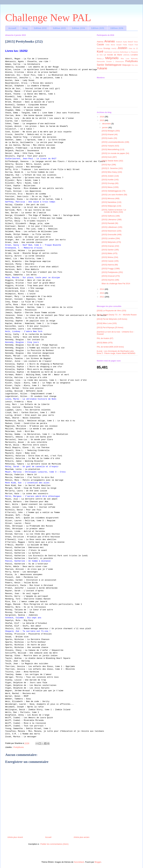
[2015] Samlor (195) (110, 250)
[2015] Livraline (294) (111, 238)
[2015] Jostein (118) (110, 176)
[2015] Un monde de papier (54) (115, 153)
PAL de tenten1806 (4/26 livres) (110, 347)
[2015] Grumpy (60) (110, 183)
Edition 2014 (79, 28)
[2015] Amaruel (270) (111, 276)
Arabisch (119, 42)
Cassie (100, 44)
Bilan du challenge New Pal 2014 (116, 284)
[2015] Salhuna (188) (111, 216)
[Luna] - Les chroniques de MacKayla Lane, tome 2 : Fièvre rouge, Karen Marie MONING (116, 352)
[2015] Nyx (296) (109, 165)
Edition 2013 (59, 28)
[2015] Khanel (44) (110, 134)
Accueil (12, 28)
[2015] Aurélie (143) (110, 180)
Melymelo (112, 58)
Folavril (131, 45)
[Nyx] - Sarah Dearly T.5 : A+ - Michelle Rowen (117, 315)
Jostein (122, 48)
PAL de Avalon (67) (105, 338)
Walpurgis (126, 65)
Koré (100, 51)
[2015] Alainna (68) (110, 265)
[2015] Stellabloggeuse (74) (113, 191)
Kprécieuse (108, 52)
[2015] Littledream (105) (112, 227)
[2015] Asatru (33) (109, 138)
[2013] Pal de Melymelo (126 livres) (112, 319)
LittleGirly (126, 55)
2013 (102, 293)
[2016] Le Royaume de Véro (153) (111, 311)
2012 (102, 297)
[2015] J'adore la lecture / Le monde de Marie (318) (114, 211)
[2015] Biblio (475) (109, 253)
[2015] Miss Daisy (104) (112, 172)
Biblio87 (131, 42)
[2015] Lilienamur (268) (112, 220)
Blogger (98, 862)
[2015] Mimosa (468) (110, 198)
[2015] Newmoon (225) (111, 231)
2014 (102, 289)
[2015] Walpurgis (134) (111, 206)
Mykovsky (134, 59)
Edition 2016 (117, 28)
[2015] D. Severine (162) (112, 168)
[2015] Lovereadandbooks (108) (115, 142)
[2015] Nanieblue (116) (111, 202)
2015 (102, 120)
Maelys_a (100, 59)
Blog (25, 28)
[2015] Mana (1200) (110, 187)
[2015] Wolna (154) (110, 257)
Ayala (125, 42)
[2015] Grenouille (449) (111, 235)
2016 (102, 117)
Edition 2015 (98, 28)
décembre (107, 124)
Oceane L (110, 62)
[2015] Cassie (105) (110, 261)
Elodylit (119, 45)
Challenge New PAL (48, 18)
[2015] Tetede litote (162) (112, 161)
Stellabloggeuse (113, 65)
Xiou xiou (135, 65)
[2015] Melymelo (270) (111, 242)
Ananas (110, 41)
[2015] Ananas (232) (110, 246)
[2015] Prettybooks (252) (112, 272)
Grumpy (107, 48)
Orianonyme (120, 62)
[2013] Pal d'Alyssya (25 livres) (110, 327)
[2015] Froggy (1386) (111, 269)
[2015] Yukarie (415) (110, 146)
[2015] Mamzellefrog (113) (113, 149)
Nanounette (101, 62)
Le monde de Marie (113, 55)
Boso (136, 42)
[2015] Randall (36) (110, 223)
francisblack (79, 862)
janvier (105, 127)
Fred (136, 45)
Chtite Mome (110, 45)
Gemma (100, 48)
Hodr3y (114, 48)
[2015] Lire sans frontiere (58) (114, 195)
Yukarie (102, 68)
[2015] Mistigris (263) (111, 131)
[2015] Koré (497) (109, 157)
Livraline (134, 55)
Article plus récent (15, 837)
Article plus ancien (82, 837)
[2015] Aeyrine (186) (110, 280)
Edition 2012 (40, 28)
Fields (125, 45)
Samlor (100, 65)
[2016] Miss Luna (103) (107, 323)
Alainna (100, 42)
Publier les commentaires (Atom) (54, 844)
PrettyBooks (19, 747)
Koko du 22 (133, 48)
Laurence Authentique (121, 52)
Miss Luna (125, 59)
